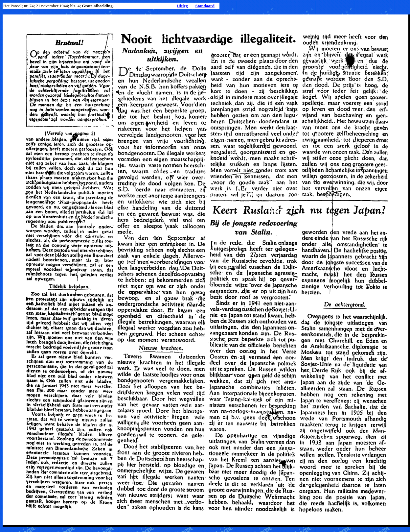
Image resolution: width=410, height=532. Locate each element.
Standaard (205, 6)
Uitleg (182, 6)
